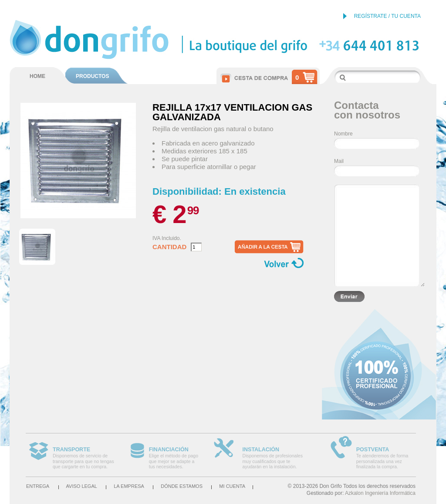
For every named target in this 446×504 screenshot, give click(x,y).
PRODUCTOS (92, 76)
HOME (37, 76)
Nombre (343, 134)
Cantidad (169, 247)
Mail (339, 161)
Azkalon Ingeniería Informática (380, 493)
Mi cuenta (232, 486)
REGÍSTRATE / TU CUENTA (387, 16)
